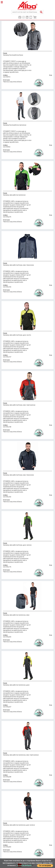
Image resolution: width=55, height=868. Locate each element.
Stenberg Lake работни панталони (27, 194)
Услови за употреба (24, 865)
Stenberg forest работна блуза (27, 54)
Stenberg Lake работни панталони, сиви (27, 614)
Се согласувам (45, 866)
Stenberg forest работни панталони (27, 124)
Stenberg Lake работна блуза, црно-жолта (27, 334)
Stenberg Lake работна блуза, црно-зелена (27, 544)
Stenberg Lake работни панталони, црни (27, 684)
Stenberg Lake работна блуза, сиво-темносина (27, 264)
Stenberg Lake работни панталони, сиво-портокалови (27, 754)
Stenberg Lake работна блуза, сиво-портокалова (27, 404)
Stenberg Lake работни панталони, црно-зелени (27, 824)
